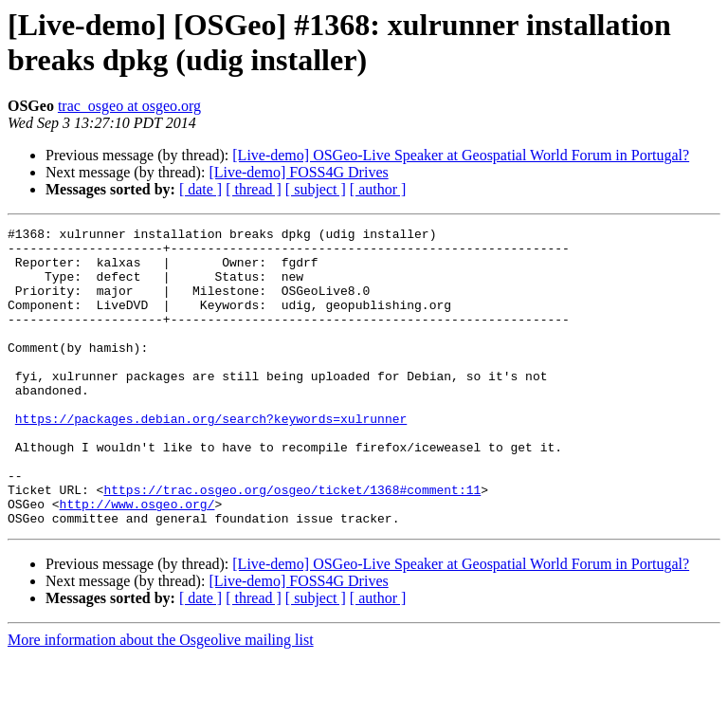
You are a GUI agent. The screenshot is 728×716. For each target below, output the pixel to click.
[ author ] (378, 189)
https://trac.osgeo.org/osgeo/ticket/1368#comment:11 (292, 543)
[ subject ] (316, 189)
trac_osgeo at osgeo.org (129, 106)
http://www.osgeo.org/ (137, 560)
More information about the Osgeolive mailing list (161, 699)
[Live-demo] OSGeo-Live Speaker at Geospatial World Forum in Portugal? (461, 155)
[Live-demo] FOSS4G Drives (298, 172)
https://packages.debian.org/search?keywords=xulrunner (211, 458)
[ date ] (200, 189)
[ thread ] (254, 189)
